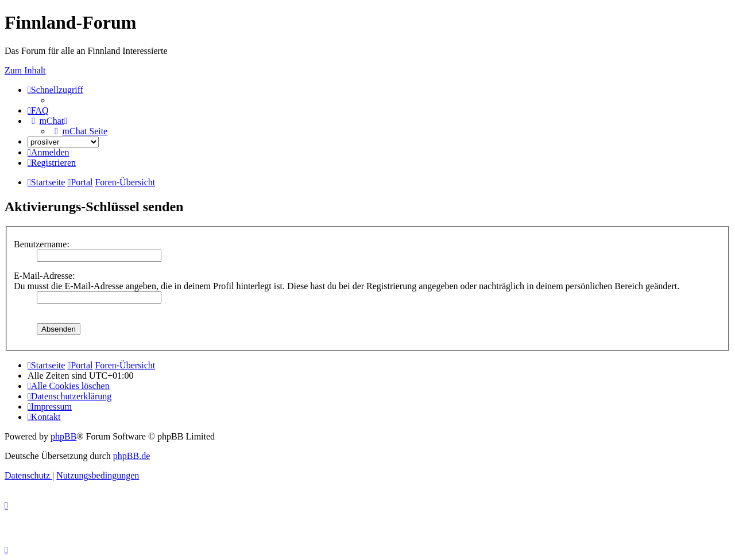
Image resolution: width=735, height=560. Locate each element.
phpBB (63, 436)
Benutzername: (42, 244)
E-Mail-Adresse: (45, 276)
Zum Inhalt (25, 70)
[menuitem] (38, 110)
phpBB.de (131, 456)
